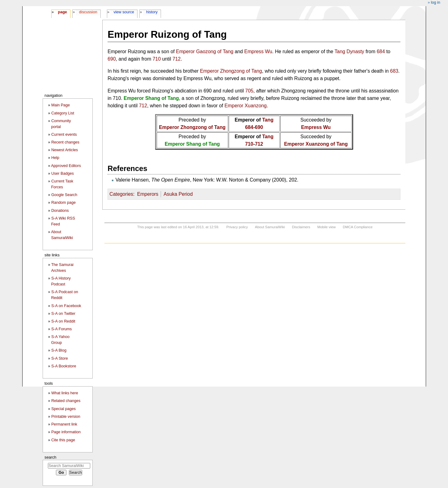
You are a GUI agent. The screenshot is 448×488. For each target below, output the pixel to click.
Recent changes (65, 142)
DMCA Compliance (357, 227)
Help (55, 158)
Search (50, 457)
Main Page (61, 105)
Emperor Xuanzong (246, 106)
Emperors (148, 194)
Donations (60, 211)
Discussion (88, 12)
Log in (436, 2)
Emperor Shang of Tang (151, 98)
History (152, 12)
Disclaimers (301, 227)
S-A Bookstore (64, 366)
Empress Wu (258, 51)
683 (394, 71)
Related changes (66, 401)
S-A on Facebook (66, 306)
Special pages (63, 409)
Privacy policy (237, 227)
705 (249, 91)
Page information (66, 432)
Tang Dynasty (349, 51)
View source (124, 12)
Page (62, 12)
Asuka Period (178, 194)
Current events (64, 135)
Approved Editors (66, 166)
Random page (63, 203)
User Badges (63, 173)
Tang (268, 120)
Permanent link (64, 424)
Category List (63, 113)
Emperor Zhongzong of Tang (231, 71)
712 (176, 59)
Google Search (64, 195)
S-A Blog (59, 350)
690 (112, 59)
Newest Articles (65, 150)
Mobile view (327, 227)
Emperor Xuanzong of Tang (316, 144)
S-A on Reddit (63, 321)
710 (157, 59)
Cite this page (63, 440)
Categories (121, 194)
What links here (65, 393)
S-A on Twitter (63, 314)
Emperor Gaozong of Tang (205, 51)
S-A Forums (61, 329)
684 (381, 51)
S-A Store (60, 358)
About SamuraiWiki (270, 227)
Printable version (66, 417)
